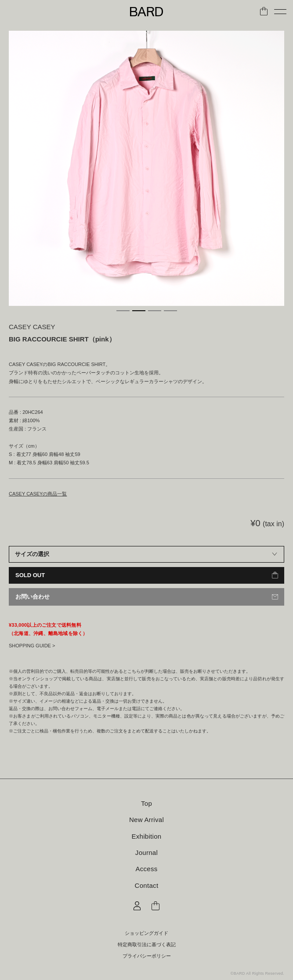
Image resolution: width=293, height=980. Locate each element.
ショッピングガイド (146, 933)
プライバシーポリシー (147, 956)
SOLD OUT (30, 575)
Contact (147, 885)
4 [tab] (170, 311)
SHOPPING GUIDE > (32, 646)
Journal (146, 853)
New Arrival (146, 820)
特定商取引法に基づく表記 (147, 945)
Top (146, 803)
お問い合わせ (33, 597)
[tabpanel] (146, 168)
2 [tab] (139, 311)
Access (146, 869)
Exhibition (146, 836)
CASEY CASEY (32, 327)
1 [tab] (123, 311)
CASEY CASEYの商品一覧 (38, 494)
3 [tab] (155, 311)
